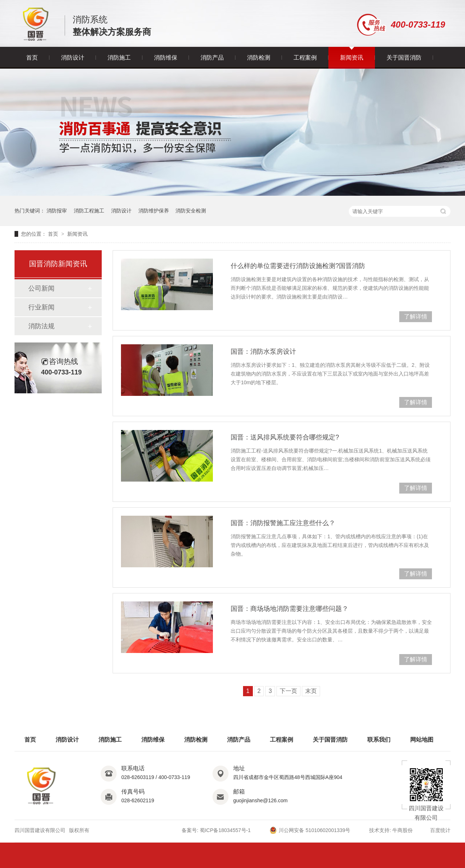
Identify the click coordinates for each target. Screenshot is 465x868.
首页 (32, 58)
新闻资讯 (352, 58)
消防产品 (212, 58)
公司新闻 (41, 288)
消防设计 (73, 58)
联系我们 (379, 740)
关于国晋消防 (404, 58)
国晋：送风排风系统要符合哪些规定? (285, 437)
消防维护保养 (154, 211)
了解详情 (416, 317)
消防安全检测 (191, 211)
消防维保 (166, 58)
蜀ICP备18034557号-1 (225, 830)
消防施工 (119, 58)
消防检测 (259, 58)
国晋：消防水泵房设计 (263, 352)
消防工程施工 (89, 211)
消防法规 (41, 326)
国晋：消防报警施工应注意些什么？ (283, 523)
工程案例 (305, 58)
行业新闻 (41, 307)
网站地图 (422, 740)
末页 (311, 691)
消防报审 (57, 211)
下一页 (288, 691)
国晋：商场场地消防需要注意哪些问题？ (290, 609)
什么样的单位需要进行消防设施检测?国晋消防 (298, 266)
